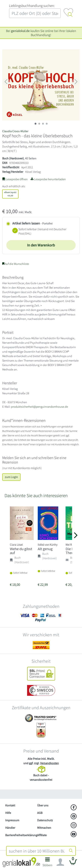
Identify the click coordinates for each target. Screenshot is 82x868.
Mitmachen (44, 828)
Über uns (43, 805)
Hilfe (8, 813)
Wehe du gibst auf (21, 551)
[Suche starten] (71, 851)
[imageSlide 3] (47, 124)
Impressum (12, 820)
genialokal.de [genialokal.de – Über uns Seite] (20, 31)
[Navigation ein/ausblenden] (60, 862)
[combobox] (37, 851)
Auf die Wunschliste (16, 264)
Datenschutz (45, 820)
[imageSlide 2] (43, 124)
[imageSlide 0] (35, 124)
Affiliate (42, 835)
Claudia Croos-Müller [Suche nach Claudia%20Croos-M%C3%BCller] (15, 131)
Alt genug (45, 549)
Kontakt (10, 805)
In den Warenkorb (41, 245)
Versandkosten (49, 763)
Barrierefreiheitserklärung (20, 835)
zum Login (11, 477)
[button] (48, 863)
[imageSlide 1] (39, 124)
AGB (40, 813)
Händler (10, 828)
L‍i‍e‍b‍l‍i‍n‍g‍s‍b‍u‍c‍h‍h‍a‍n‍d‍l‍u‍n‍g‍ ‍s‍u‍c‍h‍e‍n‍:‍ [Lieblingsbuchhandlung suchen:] (32, 6)
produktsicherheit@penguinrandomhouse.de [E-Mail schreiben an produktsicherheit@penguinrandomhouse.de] (40, 407)
